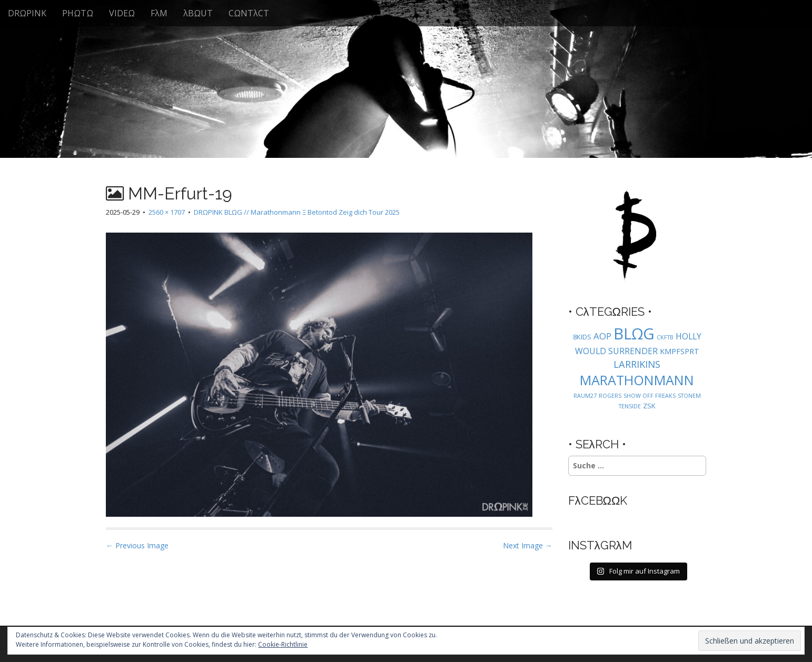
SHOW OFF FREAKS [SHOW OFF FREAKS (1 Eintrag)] (650, 396)
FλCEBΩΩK (598, 500)
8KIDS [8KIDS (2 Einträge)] (582, 337)
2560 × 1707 (167, 212)
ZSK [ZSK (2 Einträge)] (649, 406)
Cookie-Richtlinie (283, 644)
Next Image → (528, 545)
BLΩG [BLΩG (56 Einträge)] (634, 334)
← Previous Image (137, 545)
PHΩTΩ (78, 13)
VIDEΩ (122, 13)
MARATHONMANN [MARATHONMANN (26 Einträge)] (637, 380)
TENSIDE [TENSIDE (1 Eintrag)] (630, 406)
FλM (159, 13)
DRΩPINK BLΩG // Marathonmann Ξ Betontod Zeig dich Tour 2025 (297, 212)
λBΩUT (198, 13)
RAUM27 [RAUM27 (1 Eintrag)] (585, 396)
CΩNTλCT (249, 13)
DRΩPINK (27, 13)
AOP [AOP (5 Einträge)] (602, 336)
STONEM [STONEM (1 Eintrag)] (689, 396)
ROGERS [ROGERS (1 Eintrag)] (610, 396)
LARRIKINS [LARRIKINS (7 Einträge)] (637, 364)
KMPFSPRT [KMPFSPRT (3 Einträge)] (680, 351)
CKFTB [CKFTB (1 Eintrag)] (665, 337)
